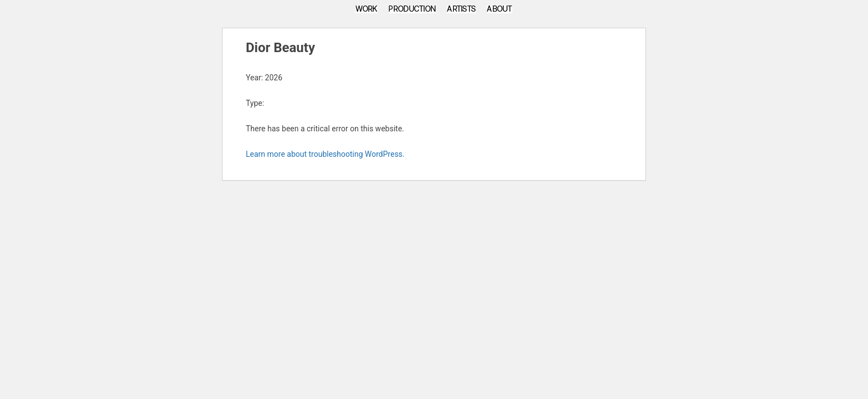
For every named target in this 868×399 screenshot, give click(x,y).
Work (366, 9)
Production (412, 9)
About (499, 9)
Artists (461, 9)
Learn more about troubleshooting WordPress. (325, 154)
